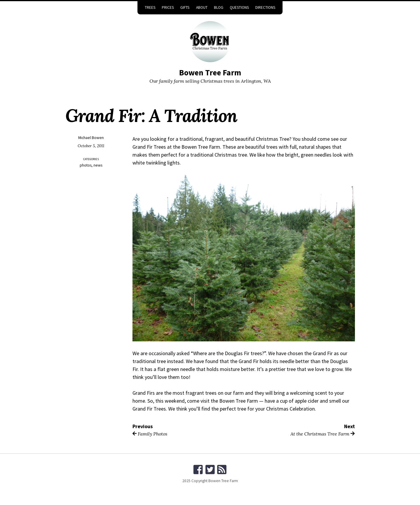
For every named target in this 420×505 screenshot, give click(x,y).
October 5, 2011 (91, 146)
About (202, 7)
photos (86, 165)
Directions (265, 7)
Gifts (185, 7)
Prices (168, 7)
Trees (150, 7)
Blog (219, 7)
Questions (239, 7)
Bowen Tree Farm (210, 73)
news (98, 165)
